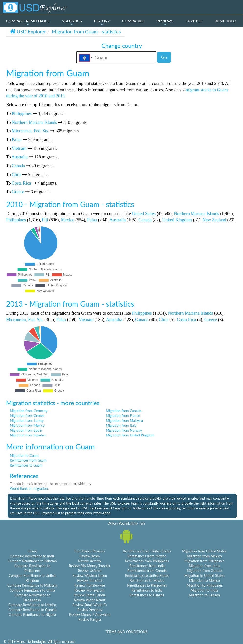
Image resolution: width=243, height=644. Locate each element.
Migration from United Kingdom (130, 435)
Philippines (22, 114)
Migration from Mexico (27, 425)
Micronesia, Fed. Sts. (30, 131)
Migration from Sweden (28, 435)
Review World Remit (90, 600)
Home (32, 551)
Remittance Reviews (90, 551)
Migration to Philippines (204, 585)
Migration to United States (204, 576)
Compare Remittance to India (32, 556)
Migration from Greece (27, 416)
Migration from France (123, 416)
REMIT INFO (226, 21)
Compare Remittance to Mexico (32, 605)
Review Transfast (90, 580)
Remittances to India (147, 590)
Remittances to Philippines (147, 585)
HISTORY (102, 22)
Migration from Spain (26, 430)
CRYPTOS (194, 21)
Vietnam (19, 148)
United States (144, 214)
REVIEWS (165, 22)
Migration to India (204, 590)
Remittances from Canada (147, 571)
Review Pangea (90, 619)
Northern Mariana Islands (34, 122)
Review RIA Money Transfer (90, 566)
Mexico (68, 220)
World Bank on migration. (29, 489)
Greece (18, 192)
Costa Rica (21, 183)
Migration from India (204, 566)
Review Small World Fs (90, 605)
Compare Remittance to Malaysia (32, 585)
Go (164, 57)
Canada (18, 166)
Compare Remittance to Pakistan (32, 561)
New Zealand (214, 220)
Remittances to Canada (147, 595)
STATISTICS (72, 22)
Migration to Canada (204, 595)
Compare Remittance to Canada (32, 610)
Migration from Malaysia (124, 421)
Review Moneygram (90, 590)
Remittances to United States (147, 576)
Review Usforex (90, 571)
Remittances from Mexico (147, 556)
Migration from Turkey (27, 421)
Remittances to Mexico (147, 580)
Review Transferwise (90, 585)
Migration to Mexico (204, 580)
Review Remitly (90, 561)
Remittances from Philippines (147, 561)
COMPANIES (133, 21)
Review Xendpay (90, 610)
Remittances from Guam (28, 460)
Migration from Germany (29, 411)
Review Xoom (90, 556)
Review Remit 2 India (90, 595)
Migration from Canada (124, 411)
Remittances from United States (147, 551)
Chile (16, 175)
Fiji (45, 220)
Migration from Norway (124, 430)
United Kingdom (177, 220)
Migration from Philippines (204, 561)
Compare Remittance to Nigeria (32, 615)
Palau (17, 140)
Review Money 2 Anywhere (90, 615)
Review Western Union (90, 576)
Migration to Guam (24, 455)
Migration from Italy (121, 425)
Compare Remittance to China (32, 590)
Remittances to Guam (26, 465)
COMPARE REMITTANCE (28, 22)
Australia (20, 157)
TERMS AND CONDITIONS (126, 632)
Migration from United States (204, 551)
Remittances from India (147, 566)
